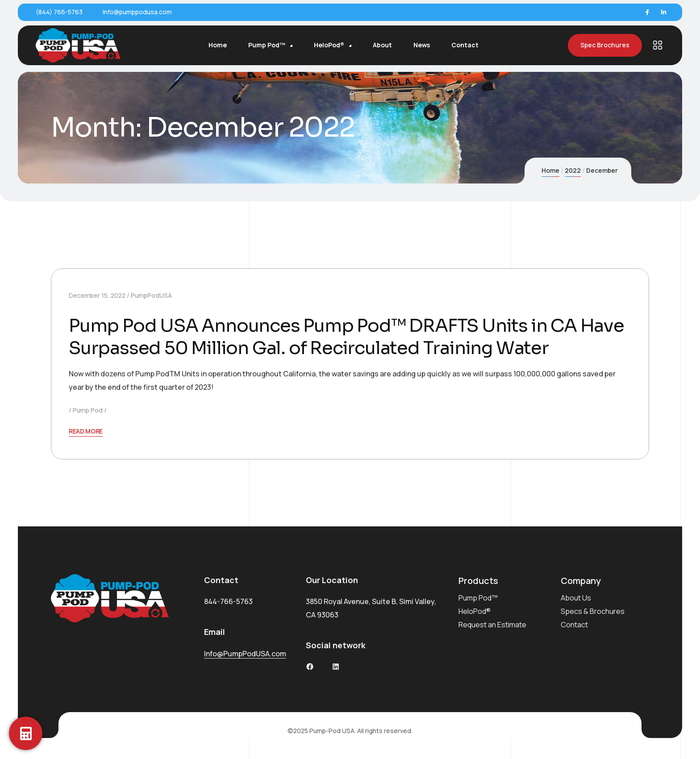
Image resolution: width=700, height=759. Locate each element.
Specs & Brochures (593, 611)
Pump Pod (88, 410)
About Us (576, 598)
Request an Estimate (492, 625)
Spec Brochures (605, 45)
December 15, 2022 (97, 295)
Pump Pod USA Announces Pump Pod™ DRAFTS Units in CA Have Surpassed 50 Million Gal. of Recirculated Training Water (346, 337)
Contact (574, 625)
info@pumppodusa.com (137, 12)
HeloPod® (475, 611)
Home (550, 170)
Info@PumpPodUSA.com (245, 654)
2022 (573, 170)
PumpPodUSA (151, 295)
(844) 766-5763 (59, 12)
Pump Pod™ (478, 598)
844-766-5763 (228, 601)
